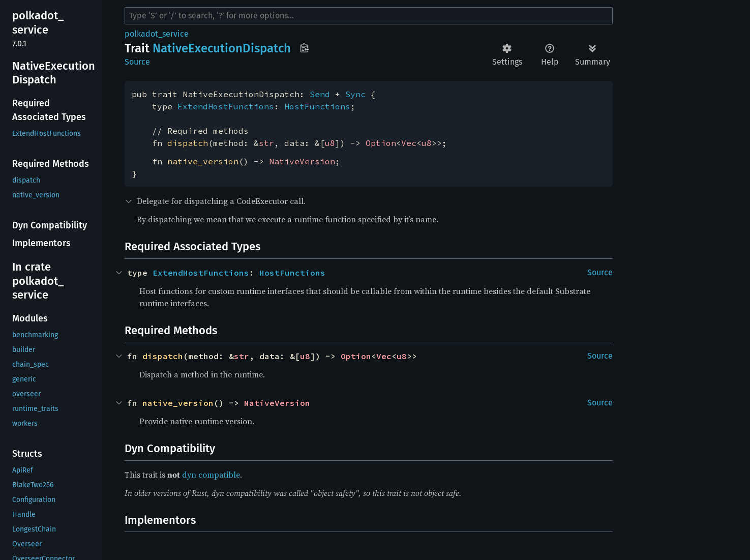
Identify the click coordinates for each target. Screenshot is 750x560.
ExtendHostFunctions (226, 106)
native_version (203, 161)
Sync (355, 94)
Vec (409, 143)
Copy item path (304, 48)
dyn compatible (211, 475)
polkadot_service (157, 34)
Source (137, 62)
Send (320, 94)
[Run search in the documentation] (369, 16)
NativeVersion (302, 161)
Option (381, 143)
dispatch (188, 143)
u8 (330, 143)
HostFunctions (317, 106)
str (266, 143)
